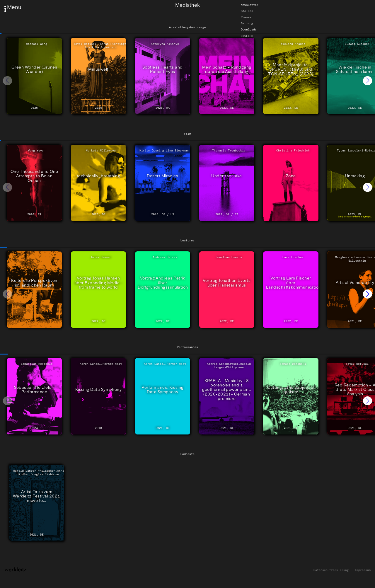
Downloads (249, 30)
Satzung (247, 23)
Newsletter (250, 5)
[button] (368, 81)
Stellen (247, 11)
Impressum (363, 570)
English (247, 36)
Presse (246, 17)
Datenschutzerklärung (331, 570)
